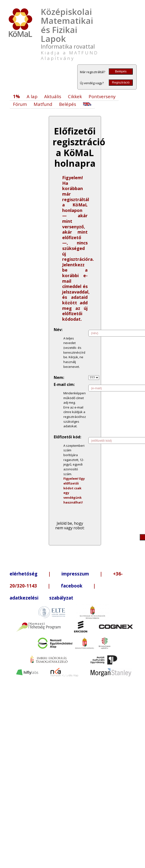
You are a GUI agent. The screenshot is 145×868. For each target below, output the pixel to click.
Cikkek (75, 96)
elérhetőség (24, 574)
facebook (72, 586)
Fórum (20, 104)
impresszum (75, 574)
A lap (32, 96)
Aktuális (53, 96)
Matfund (43, 104)
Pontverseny (102, 96)
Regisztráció (121, 82)
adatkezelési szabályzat (41, 598)
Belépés (121, 71)
